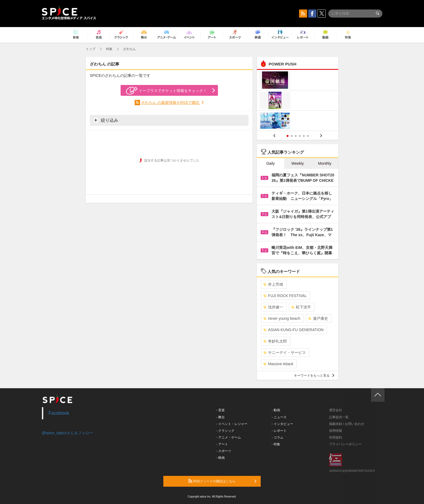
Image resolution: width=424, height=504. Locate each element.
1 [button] (288, 136)
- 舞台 (221, 417)
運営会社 (336, 410)
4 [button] (300, 136)
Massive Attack (278, 364)
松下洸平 (301, 307)
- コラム (278, 437)
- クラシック (225, 431)
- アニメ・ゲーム (229, 437)
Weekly (298, 163)
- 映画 (221, 458)
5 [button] (304, 136)
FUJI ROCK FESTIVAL (285, 296)
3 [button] (296, 136)
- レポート (279, 431)
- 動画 (276, 410)
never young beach (282, 318)
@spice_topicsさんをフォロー (67, 433)
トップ (91, 49)
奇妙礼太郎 (275, 341)
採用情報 (336, 431)
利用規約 (336, 437)
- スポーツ (224, 451)
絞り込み (106, 120)
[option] (298, 101)
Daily (271, 163)
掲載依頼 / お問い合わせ (347, 424)
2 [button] (292, 136)
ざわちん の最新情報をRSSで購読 (171, 103)
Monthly (325, 163)
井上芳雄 (273, 284)
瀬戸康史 (318, 318)
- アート (222, 444)
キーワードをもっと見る (314, 375)
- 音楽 (221, 410)
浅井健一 (273, 307)
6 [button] (308, 136)
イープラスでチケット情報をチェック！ (166, 91)
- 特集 (276, 444)
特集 (109, 49)
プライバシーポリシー (345, 444)
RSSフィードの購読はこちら (222, 481)
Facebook (59, 413)
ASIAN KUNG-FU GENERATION (293, 330)
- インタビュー (282, 424)
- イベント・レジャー (232, 424)
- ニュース (279, 417)
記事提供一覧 (339, 417)
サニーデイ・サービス (285, 353)
